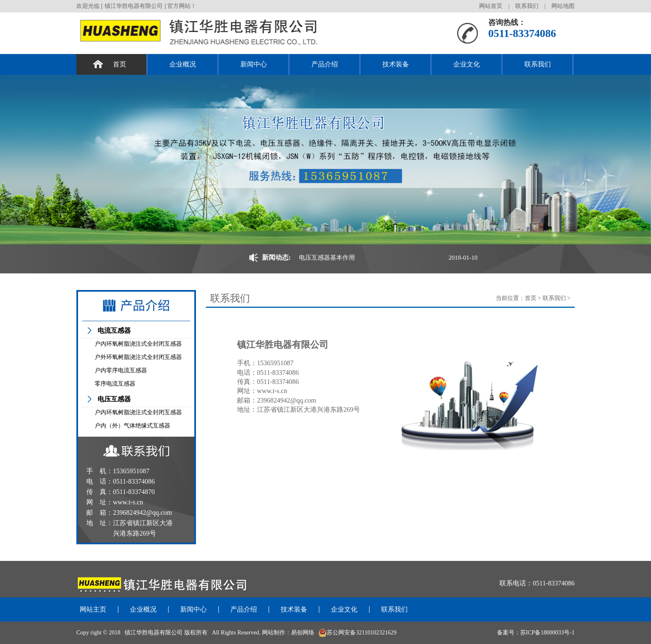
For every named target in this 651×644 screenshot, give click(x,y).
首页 (120, 64)
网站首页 (491, 6)
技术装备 (396, 64)
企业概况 (183, 64)
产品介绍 (325, 64)
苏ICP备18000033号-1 (547, 633)
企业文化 (467, 64)
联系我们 (527, 6)
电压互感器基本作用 (327, 258)
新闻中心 (254, 64)
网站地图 (563, 6)
